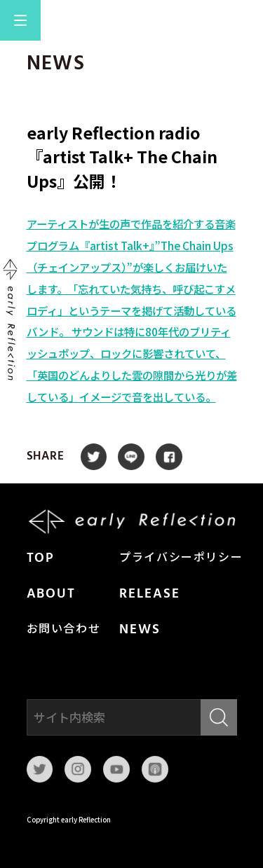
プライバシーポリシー (181, 558)
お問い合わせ (64, 630)
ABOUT (52, 594)
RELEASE (149, 594)
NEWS (140, 630)
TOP (41, 558)
